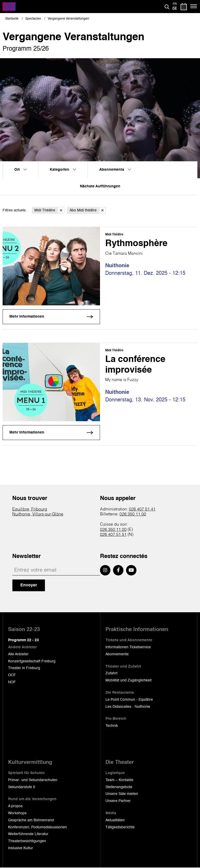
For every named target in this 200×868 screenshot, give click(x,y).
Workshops (17, 813)
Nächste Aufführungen (100, 186)
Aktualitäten (115, 821)
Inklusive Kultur (21, 848)
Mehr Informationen (27, 317)
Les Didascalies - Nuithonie (128, 707)
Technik (112, 726)
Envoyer (29, 586)
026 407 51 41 (142, 510)
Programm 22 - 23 (23, 640)
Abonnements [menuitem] (115, 170)
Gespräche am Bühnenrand (31, 821)
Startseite (12, 19)
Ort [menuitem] (20, 170)
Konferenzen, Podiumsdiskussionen (37, 827)
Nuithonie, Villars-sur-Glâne (38, 515)
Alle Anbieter (18, 655)
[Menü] (194, 7)
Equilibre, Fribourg (30, 510)
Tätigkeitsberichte (120, 827)
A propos (15, 806)
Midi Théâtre (49, 210)
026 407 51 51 (113, 535)
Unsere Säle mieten (122, 794)
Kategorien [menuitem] (63, 170)
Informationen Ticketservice (128, 647)
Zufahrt (111, 674)
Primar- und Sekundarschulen (33, 780)
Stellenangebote (119, 787)
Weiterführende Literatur (28, 834)
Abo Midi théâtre (88, 210)
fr (175, 4)
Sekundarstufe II (22, 787)
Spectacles (33, 19)
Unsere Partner (118, 801)
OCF (12, 675)
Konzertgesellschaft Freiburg (32, 661)
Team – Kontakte (119, 780)
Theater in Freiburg (24, 668)
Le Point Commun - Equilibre (129, 700)
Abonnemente (117, 655)
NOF (12, 682)
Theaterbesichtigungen (27, 841)
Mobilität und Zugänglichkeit (129, 681)
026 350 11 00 (133, 515)
